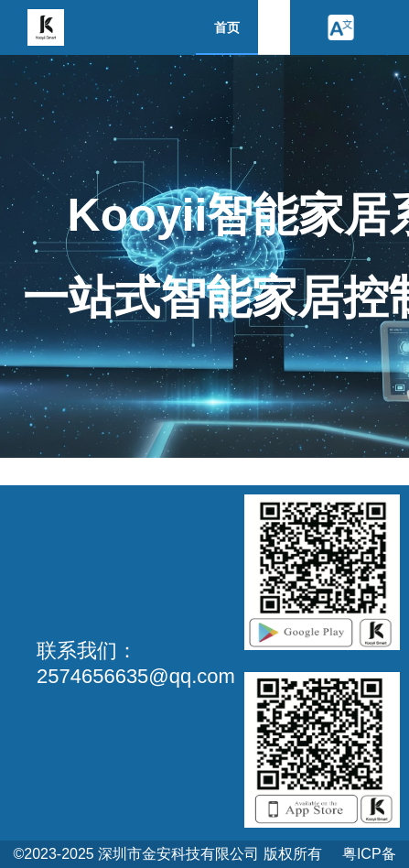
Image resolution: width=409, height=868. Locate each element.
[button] (340, 27)
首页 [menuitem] (227, 27)
